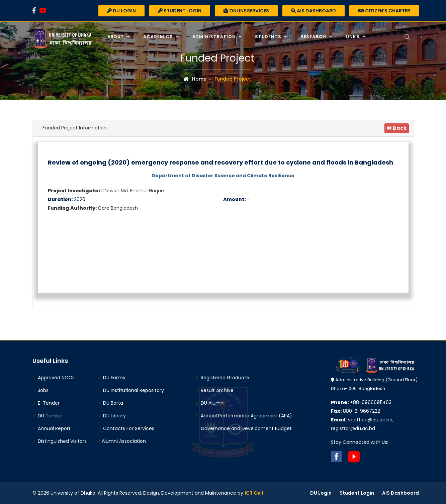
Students (269, 37)
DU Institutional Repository (131, 390)
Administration (215, 37)
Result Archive (214, 390)
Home (195, 79)
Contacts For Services (126, 428)
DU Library (112, 416)
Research (314, 37)
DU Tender (47, 416)
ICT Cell (254, 493)
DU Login (121, 11)
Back (397, 128)
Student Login (180, 11)
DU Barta (110, 403)
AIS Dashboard (314, 11)
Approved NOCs (54, 378)
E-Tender (46, 403)
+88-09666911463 (361, 402)
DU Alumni (210, 403)
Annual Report (52, 428)
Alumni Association (122, 441)
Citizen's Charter (384, 11)
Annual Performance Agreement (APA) (244, 416)
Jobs (40, 390)
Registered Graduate (222, 378)
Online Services (246, 11)
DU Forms (111, 378)
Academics (159, 37)
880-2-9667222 (355, 411)
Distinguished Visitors (60, 441)
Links (353, 37)
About (116, 37)
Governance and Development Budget (244, 428)
